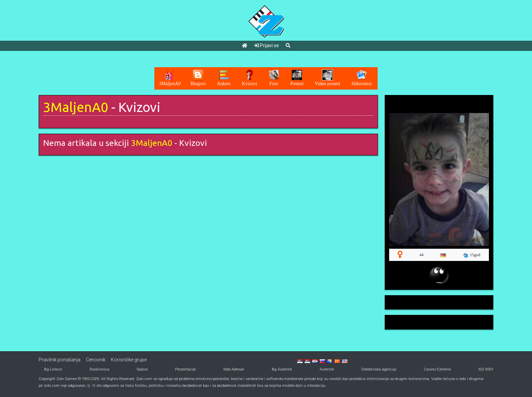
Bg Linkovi (53, 369)
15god (472, 255)
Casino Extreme (437, 369)
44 (421, 255)
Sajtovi (142, 369)
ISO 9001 (486, 369)
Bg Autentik (282, 369)
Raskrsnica (99, 369)
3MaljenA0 (76, 107)
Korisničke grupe (129, 360)
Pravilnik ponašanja (60, 360)
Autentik (327, 369)
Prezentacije (185, 369)
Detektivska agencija (379, 369)
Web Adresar (234, 369)
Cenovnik (96, 360)
